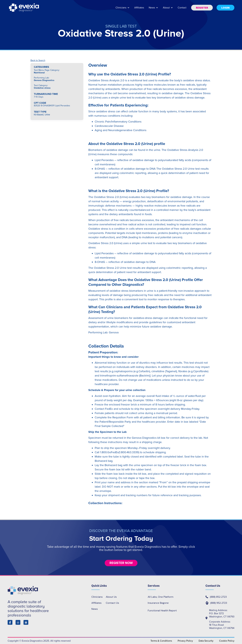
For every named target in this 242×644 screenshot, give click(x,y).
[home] (24, 8)
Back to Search (38, 60)
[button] (123, 9)
